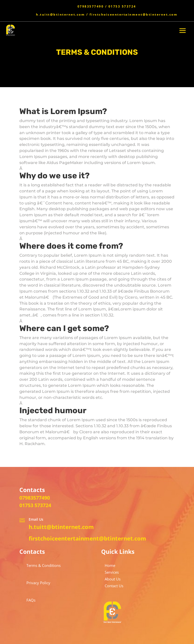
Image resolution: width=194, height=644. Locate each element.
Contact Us (114, 586)
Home (110, 565)
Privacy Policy (38, 583)
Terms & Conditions (44, 565)
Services (112, 572)
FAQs (31, 600)
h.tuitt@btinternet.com (61, 527)
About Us (113, 579)
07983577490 (35, 498)
